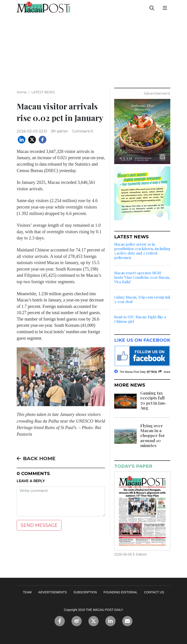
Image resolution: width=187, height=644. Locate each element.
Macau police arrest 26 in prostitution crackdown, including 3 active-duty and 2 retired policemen (142, 251)
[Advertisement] (93, 49)
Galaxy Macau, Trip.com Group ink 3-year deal (142, 299)
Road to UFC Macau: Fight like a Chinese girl (140, 319)
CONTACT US (154, 592)
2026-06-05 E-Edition (131, 554)
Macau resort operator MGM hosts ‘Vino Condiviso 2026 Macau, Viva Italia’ (142, 277)
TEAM (27, 592)
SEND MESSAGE (39, 525)
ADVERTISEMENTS (53, 592)
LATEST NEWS (43, 92)
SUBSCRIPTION (85, 592)
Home (22, 92)
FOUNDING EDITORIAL (120, 592)
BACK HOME (36, 458)
